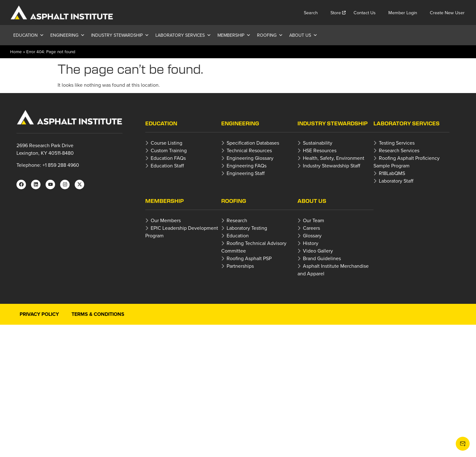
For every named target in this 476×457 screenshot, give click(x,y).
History (311, 243)
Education (29, 35)
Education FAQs (168, 158)
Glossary (312, 235)
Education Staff (167, 166)
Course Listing (166, 143)
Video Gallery (318, 251)
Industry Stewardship (120, 35)
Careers (311, 228)
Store (336, 13)
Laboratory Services (183, 35)
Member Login (403, 13)
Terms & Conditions (98, 314)
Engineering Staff (246, 173)
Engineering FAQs (247, 166)
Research (237, 220)
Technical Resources (249, 150)
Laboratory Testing (247, 228)
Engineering (68, 35)
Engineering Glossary (250, 158)
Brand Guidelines (322, 258)
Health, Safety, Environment (334, 158)
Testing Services (397, 143)
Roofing (270, 35)
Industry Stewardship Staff (332, 166)
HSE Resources (320, 150)
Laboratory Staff (396, 181)
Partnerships (240, 266)
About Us (303, 35)
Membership (234, 35)
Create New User (447, 13)
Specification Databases (253, 143)
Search (311, 13)
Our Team (313, 220)
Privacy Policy (39, 314)
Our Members (166, 220)
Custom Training (169, 150)
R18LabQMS (392, 173)
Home (16, 51)
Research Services (399, 150)
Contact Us (365, 13)
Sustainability (318, 143)
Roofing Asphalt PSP (249, 258)
